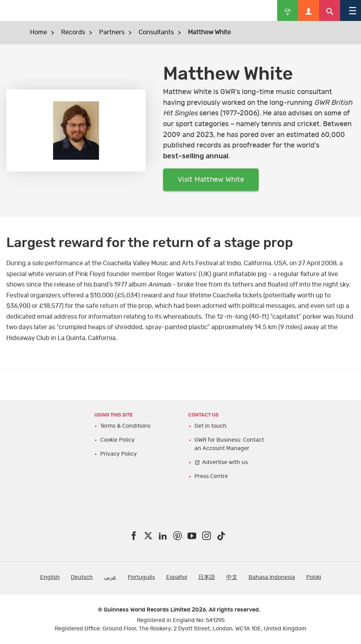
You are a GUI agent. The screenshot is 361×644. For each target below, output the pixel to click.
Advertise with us (225, 462)
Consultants (156, 32)
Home (39, 32)
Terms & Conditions (125, 426)
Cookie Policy (117, 440)
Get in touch (211, 426)
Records (73, 32)
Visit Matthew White (211, 180)
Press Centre (211, 476)
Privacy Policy (119, 454)
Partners (112, 32)
